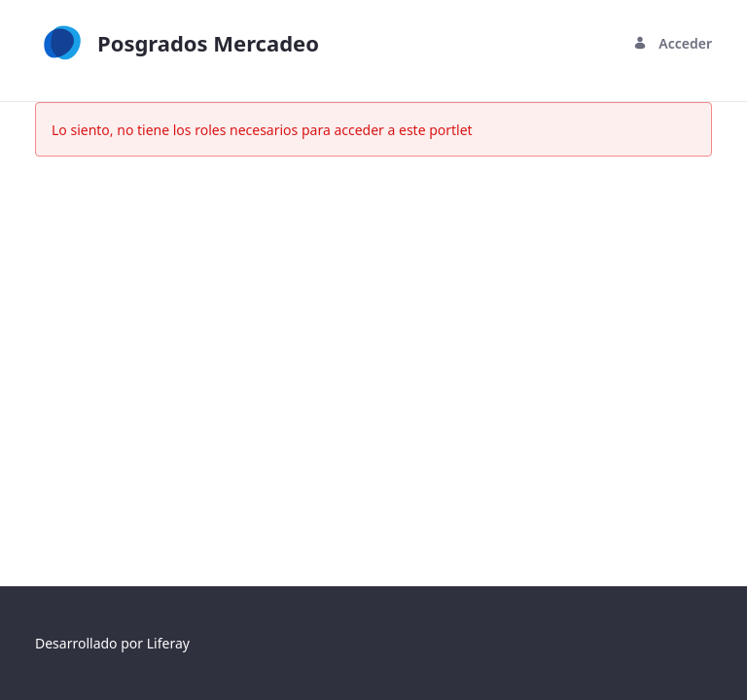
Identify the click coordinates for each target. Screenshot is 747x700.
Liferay (168, 643)
